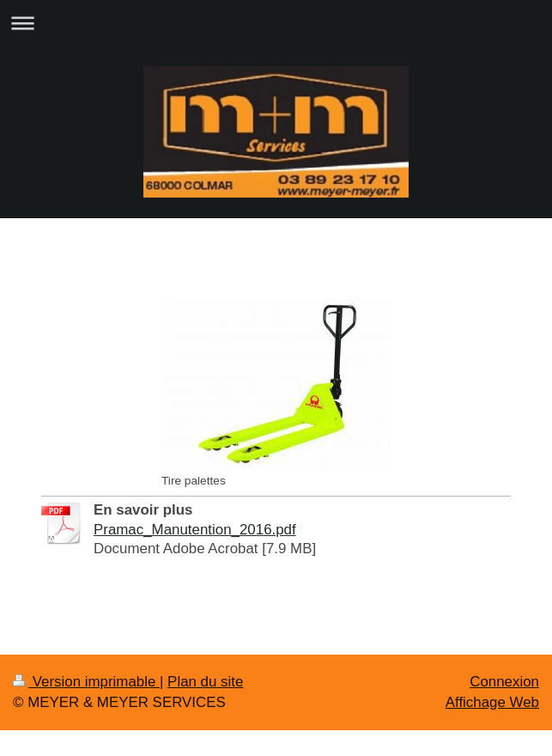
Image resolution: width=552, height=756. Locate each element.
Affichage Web (492, 702)
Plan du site (205, 682)
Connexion (504, 682)
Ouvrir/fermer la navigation (276, 23)
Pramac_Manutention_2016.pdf (195, 530)
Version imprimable (86, 682)
